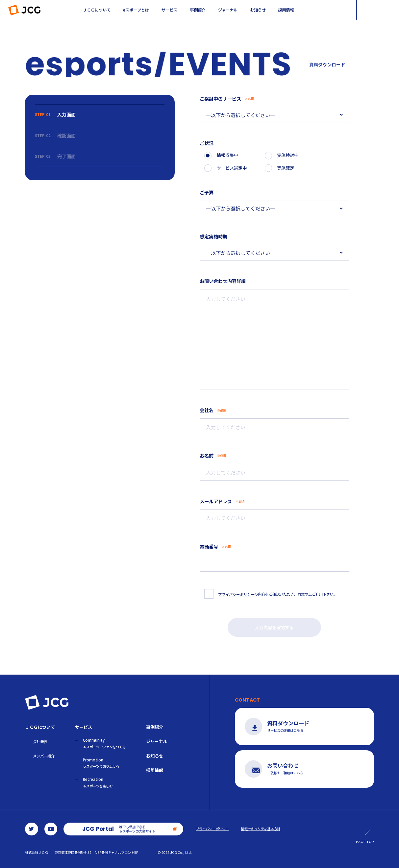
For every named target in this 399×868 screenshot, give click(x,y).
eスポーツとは (136, 10)
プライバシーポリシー (212, 829)
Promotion (101, 763)
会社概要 (40, 741)
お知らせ (258, 10)
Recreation (98, 782)
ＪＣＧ (25, 10)
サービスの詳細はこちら (295, 726)
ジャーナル (228, 10)
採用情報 (286, 10)
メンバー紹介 (44, 756)
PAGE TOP (365, 837)
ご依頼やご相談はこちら (295, 769)
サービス (169, 10)
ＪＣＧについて (97, 10)
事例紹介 (198, 10)
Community (104, 743)
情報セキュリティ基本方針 (261, 829)
